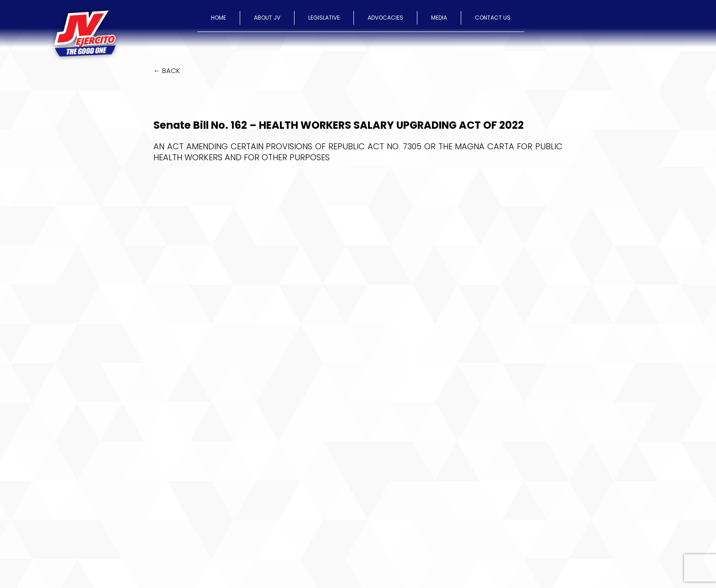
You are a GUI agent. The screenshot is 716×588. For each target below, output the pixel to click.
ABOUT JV (267, 18)
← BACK (167, 71)
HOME (218, 18)
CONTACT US (493, 18)
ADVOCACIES (385, 18)
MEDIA (439, 18)
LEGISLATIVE (324, 18)
